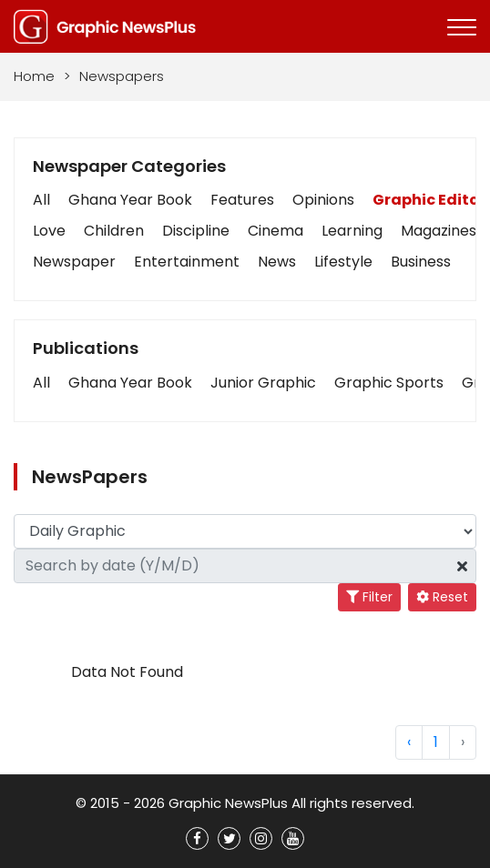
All (41, 200)
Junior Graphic (263, 383)
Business (421, 262)
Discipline (196, 231)
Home (34, 76)
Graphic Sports (389, 383)
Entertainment (187, 262)
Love (49, 231)
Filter (369, 597)
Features (242, 200)
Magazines (439, 231)
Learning (352, 231)
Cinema (276, 231)
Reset (442, 597)
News (277, 262)
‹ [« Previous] (409, 742)
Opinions (323, 200)
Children (114, 231)
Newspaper (74, 262)
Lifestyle (343, 262)
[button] (41, 383)
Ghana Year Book (130, 200)
